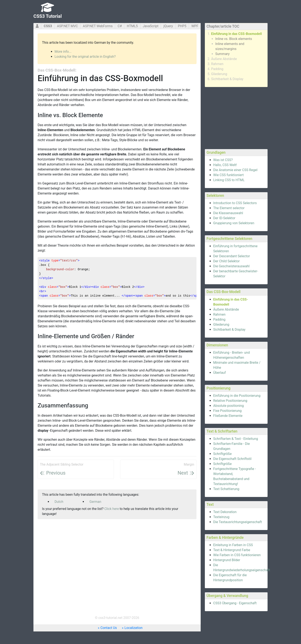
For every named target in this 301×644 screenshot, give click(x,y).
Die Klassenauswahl (228, 213)
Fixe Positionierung (227, 411)
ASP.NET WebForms (98, 26)
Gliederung (219, 74)
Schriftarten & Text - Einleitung (236, 439)
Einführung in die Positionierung (237, 396)
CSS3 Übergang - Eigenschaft (235, 603)
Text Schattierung (226, 489)
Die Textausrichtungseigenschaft (238, 522)
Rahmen (217, 64)
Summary (222, 54)
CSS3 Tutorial (48, 16)
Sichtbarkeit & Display (227, 79)
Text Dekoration (225, 512)
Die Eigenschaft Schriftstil (232, 459)
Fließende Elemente (228, 416)
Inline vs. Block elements (234, 39)
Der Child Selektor (226, 261)
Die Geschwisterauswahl (231, 266)
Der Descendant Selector (231, 256)
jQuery (168, 26)
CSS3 (48, 26)
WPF (195, 26)
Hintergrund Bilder (227, 560)
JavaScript (151, 26)
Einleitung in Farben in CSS (233, 545)
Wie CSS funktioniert (228, 175)
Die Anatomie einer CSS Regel (235, 170)
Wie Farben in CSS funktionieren (237, 555)
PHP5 (182, 26)
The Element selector (229, 208)
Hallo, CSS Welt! (225, 165)
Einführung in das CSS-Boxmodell (236, 34)
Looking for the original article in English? (85, 57)
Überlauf (219, 373)
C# (120, 26)
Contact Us (109, 628)
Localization (134, 628)
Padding (217, 69)
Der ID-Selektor (224, 218)
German (95, 502)
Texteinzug (221, 517)
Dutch (59, 502)
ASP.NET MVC (67, 26)
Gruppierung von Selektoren (234, 223)
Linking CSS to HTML (229, 180)
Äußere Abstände (224, 59)
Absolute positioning (228, 406)
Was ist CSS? (223, 160)
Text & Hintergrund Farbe (232, 550)
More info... (63, 52)
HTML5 (132, 26)
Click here (112, 509)
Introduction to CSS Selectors (235, 203)
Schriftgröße (222, 454)
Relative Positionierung (230, 401)
